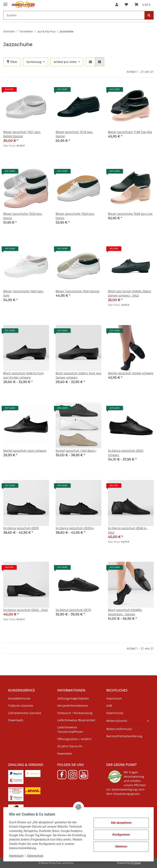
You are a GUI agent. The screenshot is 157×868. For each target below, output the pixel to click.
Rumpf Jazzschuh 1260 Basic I (76, 451)
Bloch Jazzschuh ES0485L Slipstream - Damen (125, 612)
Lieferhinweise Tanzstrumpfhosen (70, 729)
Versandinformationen (73, 706)
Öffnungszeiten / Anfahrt (74, 739)
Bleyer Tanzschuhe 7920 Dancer (78, 291)
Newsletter (65, 754)
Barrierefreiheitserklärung (124, 736)
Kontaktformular (19, 698)
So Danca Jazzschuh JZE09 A (75, 528)
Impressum (17, 856)
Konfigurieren (120, 835)
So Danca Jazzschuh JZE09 (21, 528)
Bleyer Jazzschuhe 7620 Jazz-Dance (23, 216)
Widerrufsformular (119, 729)
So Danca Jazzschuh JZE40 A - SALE (128, 530)
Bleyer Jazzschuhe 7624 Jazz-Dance (75, 216)
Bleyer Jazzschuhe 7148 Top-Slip (130, 132)
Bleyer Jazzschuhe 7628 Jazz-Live (130, 214)
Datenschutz (36, 856)
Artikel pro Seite (65, 62)
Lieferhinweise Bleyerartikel (76, 720)
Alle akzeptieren (120, 823)
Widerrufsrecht (117, 721)
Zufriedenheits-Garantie (25, 713)
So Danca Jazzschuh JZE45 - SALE (26, 610)
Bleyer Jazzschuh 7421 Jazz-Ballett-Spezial (22, 134)
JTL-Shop (136, 863)
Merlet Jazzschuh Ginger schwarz (131, 373)
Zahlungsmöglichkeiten (73, 698)
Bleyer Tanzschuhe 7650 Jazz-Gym (24, 293)
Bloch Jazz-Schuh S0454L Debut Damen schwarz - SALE (129, 293)
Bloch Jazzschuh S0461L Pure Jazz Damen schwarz (78, 375)
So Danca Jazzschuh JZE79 (73, 610)
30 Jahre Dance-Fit (70, 746)
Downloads (16, 720)
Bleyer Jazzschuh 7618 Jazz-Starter (74, 134)
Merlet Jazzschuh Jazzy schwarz (25, 451)
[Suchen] (74, 15)
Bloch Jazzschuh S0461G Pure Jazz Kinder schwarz (23, 375)
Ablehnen (120, 846)
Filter (12, 62)
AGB (109, 706)
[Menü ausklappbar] (5, 3)
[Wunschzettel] (126, 5)
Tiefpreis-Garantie (21, 706)
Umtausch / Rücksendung (75, 713)
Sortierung (34, 62)
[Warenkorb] (142, 5)
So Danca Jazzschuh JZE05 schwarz (126, 453)
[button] (117, 5)
